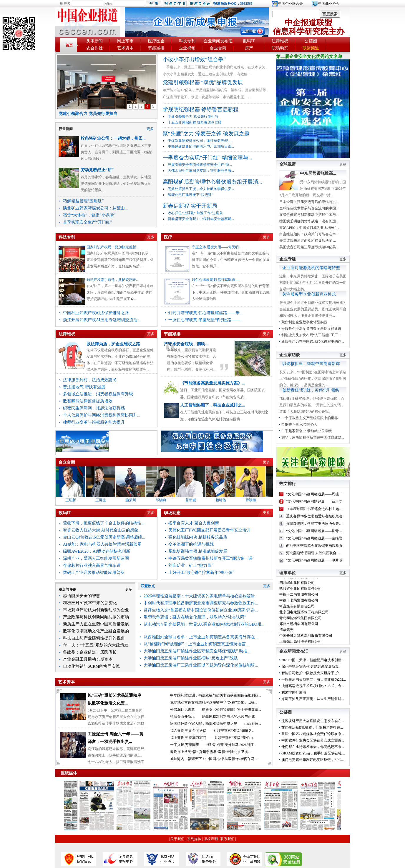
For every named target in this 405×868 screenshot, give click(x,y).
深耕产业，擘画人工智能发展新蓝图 (96, 558)
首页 (69, 45)
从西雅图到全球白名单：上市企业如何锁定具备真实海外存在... (201, 637)
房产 (249, 48)
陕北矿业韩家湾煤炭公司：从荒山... (96, 208)
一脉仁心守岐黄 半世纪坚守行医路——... (205, 320)
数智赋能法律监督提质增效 (88, 401)
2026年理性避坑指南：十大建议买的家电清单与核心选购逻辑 (199, 596)
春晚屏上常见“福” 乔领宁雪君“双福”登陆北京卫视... (210, 752)
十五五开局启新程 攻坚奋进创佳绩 (195, 122)
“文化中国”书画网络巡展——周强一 (314, 494)
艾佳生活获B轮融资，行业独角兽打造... (312, 727)
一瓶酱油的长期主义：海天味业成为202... (314, 679)
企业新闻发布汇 (218, 41)
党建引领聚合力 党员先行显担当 (88, 114)
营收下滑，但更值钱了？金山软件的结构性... (104, 523)
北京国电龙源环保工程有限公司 (304, 614)
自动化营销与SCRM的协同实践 (91, 666)
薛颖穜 (255, 500)
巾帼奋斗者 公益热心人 (299, 424)
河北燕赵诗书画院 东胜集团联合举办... (316, 553)
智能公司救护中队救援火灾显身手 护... (311, 673)
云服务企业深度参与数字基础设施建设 (311, 329)
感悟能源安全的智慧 (82, 596)
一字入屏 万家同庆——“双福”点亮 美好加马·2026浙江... (213, 745)
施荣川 (135, 500)
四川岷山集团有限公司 (297, 585)
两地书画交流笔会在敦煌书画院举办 (314, 546)
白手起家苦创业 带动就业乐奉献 (307, 431)
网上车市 (125, 41)
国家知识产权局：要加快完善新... (113, 247)
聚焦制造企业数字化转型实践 (304, 322)
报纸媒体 (69, 773)
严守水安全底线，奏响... (186, 344)
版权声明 (211, 839)
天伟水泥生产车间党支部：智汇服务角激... (201, 171)
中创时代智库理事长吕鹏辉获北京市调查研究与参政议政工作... (201, 603)
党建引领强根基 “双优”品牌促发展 (203, 82)
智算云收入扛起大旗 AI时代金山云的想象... (102, 530)
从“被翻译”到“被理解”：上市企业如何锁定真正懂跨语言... (196, 644)
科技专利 (187, 41)
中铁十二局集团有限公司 (299, 597)
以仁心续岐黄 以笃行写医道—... (217, 280)
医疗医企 (156, 41)
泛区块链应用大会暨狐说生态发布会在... (313, 721)
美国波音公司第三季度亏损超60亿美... (309, 247)
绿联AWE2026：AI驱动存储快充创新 (97, 551)
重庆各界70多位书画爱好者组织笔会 (314, 516)
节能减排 (156, 48)
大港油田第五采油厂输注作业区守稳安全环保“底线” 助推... (197, 651)
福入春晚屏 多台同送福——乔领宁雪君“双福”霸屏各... (212, 731)
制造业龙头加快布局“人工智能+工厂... (311, 335)
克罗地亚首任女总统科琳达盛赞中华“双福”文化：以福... (214, 702)
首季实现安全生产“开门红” (87, 222)
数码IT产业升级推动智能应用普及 (94, 573)
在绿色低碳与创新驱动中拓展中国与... (309, 215)
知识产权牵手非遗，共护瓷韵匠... (113, 280)
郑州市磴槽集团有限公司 (299, 626)
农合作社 (94, 48)
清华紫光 (286, 632)
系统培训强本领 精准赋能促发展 (198, 551)
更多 (150, 129)
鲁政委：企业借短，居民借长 (90, 652)
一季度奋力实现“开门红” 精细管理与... (208, 158)
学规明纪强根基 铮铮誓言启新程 (201, 109)
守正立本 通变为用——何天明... (217, 247)
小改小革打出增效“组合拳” (194, 59)
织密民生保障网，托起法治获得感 (94, 408)
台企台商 (218, 48)
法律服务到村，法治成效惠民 (90, 380)
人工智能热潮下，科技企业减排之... (213, 405)
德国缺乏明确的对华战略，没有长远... (309, 221)
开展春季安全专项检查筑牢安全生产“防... (200, 165)
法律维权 (280, 41)
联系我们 (228, 839)
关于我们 (177, 839)
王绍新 (75, 500)
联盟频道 (311, 48)
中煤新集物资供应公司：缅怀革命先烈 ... (200, 141)
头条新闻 (94, 41)
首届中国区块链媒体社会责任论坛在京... (313, 734)
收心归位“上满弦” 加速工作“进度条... (197, 213)
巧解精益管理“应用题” (83, 201)
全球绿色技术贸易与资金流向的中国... (309, 208)
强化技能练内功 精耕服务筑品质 (198, 537)
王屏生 (105, 500)
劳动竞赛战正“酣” (97, 170)
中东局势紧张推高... (318, 173)
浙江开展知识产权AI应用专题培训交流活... (102, 320)
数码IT (249, 41)
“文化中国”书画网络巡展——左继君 (314, 538)
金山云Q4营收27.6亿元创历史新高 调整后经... (104, 537)
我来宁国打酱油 (294, 692)
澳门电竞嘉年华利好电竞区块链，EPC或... (314, 760)
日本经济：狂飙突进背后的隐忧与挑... (309, 202)
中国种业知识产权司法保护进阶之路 (96, 313)
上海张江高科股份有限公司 (301, 644)
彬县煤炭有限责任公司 (297, 608)
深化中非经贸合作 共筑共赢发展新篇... (311, 667)
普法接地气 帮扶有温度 (84, 387)
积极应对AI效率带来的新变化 (90, 603)
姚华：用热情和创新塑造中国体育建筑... (313, 437)
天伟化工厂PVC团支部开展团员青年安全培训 (209, 530)
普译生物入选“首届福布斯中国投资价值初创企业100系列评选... (201, 610)
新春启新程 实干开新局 (190, 206)
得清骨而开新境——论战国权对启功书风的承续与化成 (213, 717)
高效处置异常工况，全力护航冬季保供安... (201, 189)
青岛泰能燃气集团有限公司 (301, 620)
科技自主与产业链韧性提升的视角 (94, 638)
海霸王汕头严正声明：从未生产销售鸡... (313, 699)
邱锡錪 (165, 500)
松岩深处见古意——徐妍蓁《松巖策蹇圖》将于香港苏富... (216, 709)
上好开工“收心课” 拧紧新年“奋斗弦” (201, 573)
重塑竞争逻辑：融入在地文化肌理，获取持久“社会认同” (195, 617)
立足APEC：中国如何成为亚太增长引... (310, 228)
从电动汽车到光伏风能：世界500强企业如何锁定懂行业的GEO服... (204, 624)
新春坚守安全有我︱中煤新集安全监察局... (201, 219)
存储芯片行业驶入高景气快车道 (92, 565)
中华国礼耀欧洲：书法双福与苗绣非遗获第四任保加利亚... (216, 695)
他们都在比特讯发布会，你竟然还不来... (313, 747)
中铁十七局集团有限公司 (299, 602)
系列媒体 (194, 839)
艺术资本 (125, 48)
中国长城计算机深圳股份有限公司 (306, 638)
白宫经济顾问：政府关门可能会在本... (309, 234)
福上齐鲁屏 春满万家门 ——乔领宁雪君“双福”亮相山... (213, 738)
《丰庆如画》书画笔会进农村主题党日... (317, 509)
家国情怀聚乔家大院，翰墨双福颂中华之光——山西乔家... (216, 724)
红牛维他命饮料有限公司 (299, 579)
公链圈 (311, 41)
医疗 (168, 237)
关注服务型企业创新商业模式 (309, 294)
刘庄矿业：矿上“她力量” (191, 565)
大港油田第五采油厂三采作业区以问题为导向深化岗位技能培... (201, 665)
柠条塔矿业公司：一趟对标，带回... (113, 138)
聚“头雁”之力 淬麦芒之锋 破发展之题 (206, 134)
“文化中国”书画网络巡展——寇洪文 (314, 502)
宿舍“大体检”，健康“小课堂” (89, 215)
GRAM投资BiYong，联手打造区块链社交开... (316, 753)
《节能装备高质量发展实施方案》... (213, 383)
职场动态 (280, 48)
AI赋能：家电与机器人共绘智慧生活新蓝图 (102, 544)
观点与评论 (67, 589)
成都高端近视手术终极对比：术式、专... (313, 686)
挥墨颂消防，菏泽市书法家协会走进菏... (317, 524)
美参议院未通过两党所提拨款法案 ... (308, 241)
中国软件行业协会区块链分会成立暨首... (313, 740)
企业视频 (187, 48)
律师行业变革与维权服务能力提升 (94, 422)
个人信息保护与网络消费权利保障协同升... (102, 415)
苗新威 (195, 500)
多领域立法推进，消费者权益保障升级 (98, 394)
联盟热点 (148, 586)
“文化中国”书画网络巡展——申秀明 (314, 560)
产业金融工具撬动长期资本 (88, 659)
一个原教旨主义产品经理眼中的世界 (310, 418)
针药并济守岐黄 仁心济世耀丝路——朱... (205, 313)
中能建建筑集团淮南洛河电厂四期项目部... (201, 146)
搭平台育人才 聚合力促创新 (194, 523)
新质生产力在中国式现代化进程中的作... (313, 341)
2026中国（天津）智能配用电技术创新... (313, 660)
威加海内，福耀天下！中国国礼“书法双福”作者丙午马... (214, 759)
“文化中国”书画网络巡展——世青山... (316, 531)
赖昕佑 (225, 500)
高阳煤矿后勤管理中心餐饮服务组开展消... (213, 182)
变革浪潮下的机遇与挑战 (191, 544)
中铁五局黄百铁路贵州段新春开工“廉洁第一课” (211, 558)
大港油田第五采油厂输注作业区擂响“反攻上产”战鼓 (191, 658)
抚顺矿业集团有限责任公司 (301, 591)
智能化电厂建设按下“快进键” (191, 195)
